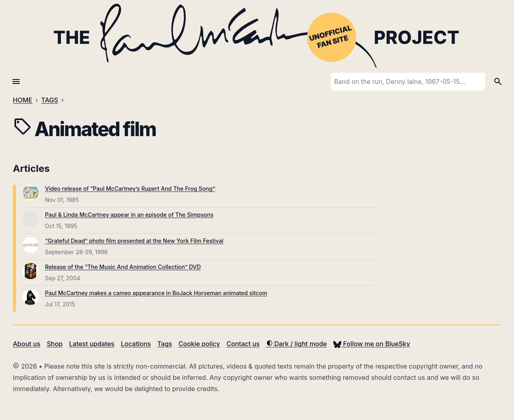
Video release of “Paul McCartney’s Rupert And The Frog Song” (130, 189)
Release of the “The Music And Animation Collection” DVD (123, 267)
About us (27, 344)
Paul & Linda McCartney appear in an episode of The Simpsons (129, 215)
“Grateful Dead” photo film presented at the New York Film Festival (134, 241)
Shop (55, 344)
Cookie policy (199, 344)
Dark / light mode (297, 344)
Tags (165, 344)
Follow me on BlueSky (372, 344)
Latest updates (92, 344)
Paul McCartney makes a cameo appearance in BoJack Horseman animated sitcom (156, 293)
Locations (136, 344)
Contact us (243, 344)
